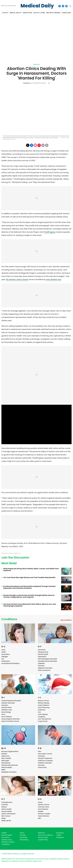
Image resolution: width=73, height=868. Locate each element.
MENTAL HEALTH (16, 13)
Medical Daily (37, 6)
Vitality (4, 833)
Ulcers (40, 802)
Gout (3, 714)
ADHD (4, 652)
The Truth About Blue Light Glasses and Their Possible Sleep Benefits (29, 577)
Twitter (59, 835)
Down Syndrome (44, 670)
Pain (40, 751)
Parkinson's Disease (45, 761)
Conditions (9, 619)
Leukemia (42, 710)
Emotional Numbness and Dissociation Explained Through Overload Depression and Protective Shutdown (29, 587)
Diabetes (41, 663)
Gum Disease (6, 717)
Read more (38, 861)
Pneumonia (42, 767)
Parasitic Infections (45, 758)
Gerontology (6, 712)
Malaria (4, 754)
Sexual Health (7, 811)
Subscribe (23, 837)
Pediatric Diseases (45, 763)
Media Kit (41, 833)
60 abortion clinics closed (17, 279)
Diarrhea (41, 666)
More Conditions (66, 620)
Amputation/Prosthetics (10, 663)
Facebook (60, 833)
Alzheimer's (6, 661)
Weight (41, 811)
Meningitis (5, 761)
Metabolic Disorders (9, 772)
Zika (39, 818)
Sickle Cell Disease (8, 814)
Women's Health (44, 814)
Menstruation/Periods (10, 765)
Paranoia (41, 756)
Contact (23, 835)
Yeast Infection (44, 816)
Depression (42, 657)
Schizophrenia (7, 802)
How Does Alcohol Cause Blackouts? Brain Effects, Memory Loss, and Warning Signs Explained (30, 605)
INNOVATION (27, 13)
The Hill (36, 64)
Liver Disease (43, 714)
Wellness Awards (53, 13)
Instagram (60, 837)
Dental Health (43, 654)
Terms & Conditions (45, 835)
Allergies (5, 657)
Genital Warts (7, 707)
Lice (39, 712)
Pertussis (41, 765)
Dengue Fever (43, 652)
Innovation (5, 837)
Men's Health (6, 758)
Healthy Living (7, 840)
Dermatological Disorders (48, 659)
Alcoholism (6, 654)
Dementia (42, 650)
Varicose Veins (43, 807)
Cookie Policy (43, 840)
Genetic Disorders (8, 703)
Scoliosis (5, 805)
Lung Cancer (43, 721)
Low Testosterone (44, 719)
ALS (3, 659)
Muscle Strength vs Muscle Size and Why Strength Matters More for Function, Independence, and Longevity (29, 596)
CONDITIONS (66, 13)
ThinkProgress (50, 232)
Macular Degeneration (10, 751)
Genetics (5, 705)
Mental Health (7, 767)
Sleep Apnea (6, 821)
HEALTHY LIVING (39, 13)
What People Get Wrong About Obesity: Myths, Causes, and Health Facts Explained (31, 570)
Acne (3, 650)
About (22, 833)
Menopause (6, 763)
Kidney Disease (44, 703)
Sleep (4, 818)
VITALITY (5, 13)
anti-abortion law (54, 279)
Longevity (42, 717)
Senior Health (6, 809)
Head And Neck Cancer (10, 721)
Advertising (24, 840)
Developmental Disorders (47, 661)
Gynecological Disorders (11, 719)
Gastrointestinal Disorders (11, 701)
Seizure (4, 807)
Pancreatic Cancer (45, 754)
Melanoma (6, 756)
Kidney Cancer (43, 701)
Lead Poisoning (44, 707)
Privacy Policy (43, 837)
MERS (3, 770)
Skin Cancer (6, 816)
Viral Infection (43, 809)
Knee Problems (44, 705)
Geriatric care (7, 710)
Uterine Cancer (44, 805)
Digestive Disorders (45, 668)
